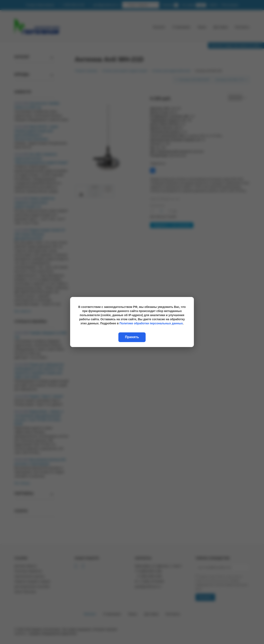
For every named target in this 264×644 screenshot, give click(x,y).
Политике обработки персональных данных (151, 323)
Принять (132, 337)
